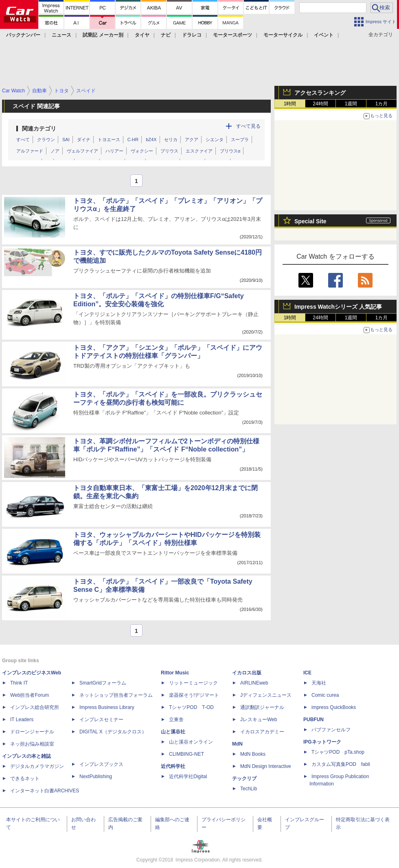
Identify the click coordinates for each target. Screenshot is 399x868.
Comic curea (325, 695)
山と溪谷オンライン (191, 742)
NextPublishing (96, 776)
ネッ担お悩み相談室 (32, 744)
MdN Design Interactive (266, 766)
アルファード (30, 151)
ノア (55, 151)
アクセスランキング (320, 93)
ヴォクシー (142, 151)
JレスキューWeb (259, 720)
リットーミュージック (193, 683)
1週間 (351, 104)
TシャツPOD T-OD (191, 707)
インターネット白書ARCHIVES (45, 791)
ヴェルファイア (82, 151)
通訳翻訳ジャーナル (262, 707)
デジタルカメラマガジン (37, 766)
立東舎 (176, 720)
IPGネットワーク (322, 742)
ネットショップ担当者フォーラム (116, 695)
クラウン (46, 140)
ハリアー (114, 151)
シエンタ (215, 140)
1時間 (290, 104)
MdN (237, 744)
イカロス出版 (247, 673)
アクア (192, 140)
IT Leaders (22, 720)
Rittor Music (175, 673)
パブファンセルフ (331, 730)
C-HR (133, 140)
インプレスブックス (101, 764)
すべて (23, 140)
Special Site (310, 221)
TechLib (249, 789)
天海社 (319, 683)
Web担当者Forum (30, 695)
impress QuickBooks (334, 707)
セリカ (171, 140)
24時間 (320, 104)
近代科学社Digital (188, 776)
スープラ (240, 140)
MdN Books (253, 754)
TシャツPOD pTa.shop (338, 752)
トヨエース (109, 140)
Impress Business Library (107, 707)
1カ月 (382, 104)
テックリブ (244, 779)
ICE (307, 673)
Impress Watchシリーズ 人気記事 (338, 307)
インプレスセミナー (101, 720)
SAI (66, 140)
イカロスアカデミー (262, 732)
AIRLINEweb (254, 683)
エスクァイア (199, 151)
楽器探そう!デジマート (194, 695)
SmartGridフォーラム (103, 683)
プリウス (169, 151)
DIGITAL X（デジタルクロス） (113, 732)
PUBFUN (313, 720)
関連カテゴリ (39, 129)
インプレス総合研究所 (35, 707)
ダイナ (84, 140)
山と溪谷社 (173, 732)
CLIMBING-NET (186, 754)
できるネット (25, 779)
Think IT (19, 683)
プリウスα (230, 151)
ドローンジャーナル (32, 732)
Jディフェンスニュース (266, 695)
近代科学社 (173, 766)
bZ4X (151, 140)
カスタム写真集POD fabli (341, 764)
